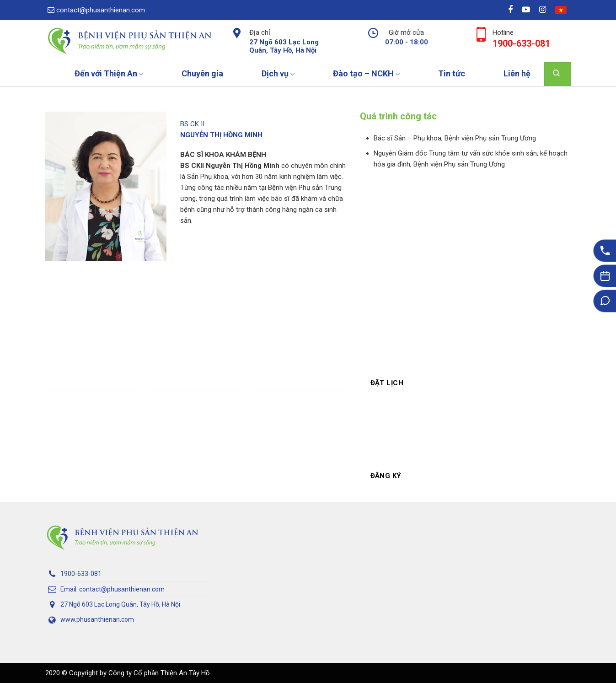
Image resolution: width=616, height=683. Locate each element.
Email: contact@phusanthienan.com (105, 590)
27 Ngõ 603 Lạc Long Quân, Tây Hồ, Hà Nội (113, 605)
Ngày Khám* (298, 371)
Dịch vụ (278, 74)
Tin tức (452, 73)
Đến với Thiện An (109, 74)
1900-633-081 (73, 574)
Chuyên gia (202, 73)
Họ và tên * (92, 371)
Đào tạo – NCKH (366, 74)
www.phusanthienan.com (90, 620)
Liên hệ (517, 73)
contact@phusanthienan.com (96, 10)
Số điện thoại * (195, 371)
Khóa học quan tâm (298, 464)
